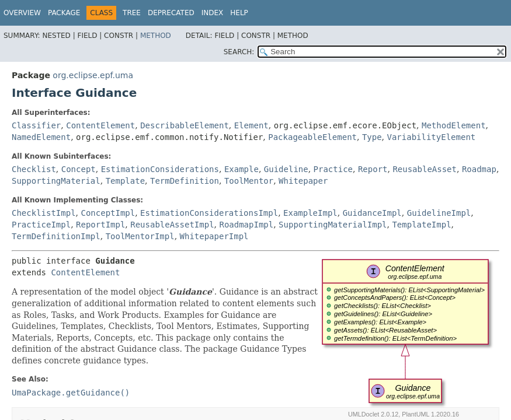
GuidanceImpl (372, 213)
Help (239, 13)
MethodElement (454, 125)
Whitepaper (303, 181)
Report (373, 169)
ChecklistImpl (44, 213)
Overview (22, 13)
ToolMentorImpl (140, 236)
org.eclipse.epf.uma (93, 75)
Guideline (286, 169)
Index (213, 13)
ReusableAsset (425, 169)
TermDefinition (185, 181)
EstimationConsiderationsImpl (209, 213)
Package (64, 13)
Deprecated (171, 13)
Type (372, 137)
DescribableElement (185, 125)
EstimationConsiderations (160, 169)
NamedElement (41, 137)
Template (125, 181)
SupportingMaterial (56, 181)
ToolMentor (249, 181)
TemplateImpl (421, 225)
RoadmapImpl (246, 225)
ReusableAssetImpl (172, 225)
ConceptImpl (108, 213)
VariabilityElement (432, 137)
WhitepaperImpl (214, 236)
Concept (79, 169)
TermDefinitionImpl (56, 236)
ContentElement (100, 125)
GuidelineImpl (439, 213)
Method (156, 36)
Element (251, 125)
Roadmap (479, 169)
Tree (132, 13)
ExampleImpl (310, 213)
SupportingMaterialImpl (333, 225)
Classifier (36, 125)
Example (241, 169)
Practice (333, 169)
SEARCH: (239, 52)
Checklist (34, 169)
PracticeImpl (41, 225)
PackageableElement (312, 137)
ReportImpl (100, 225)
